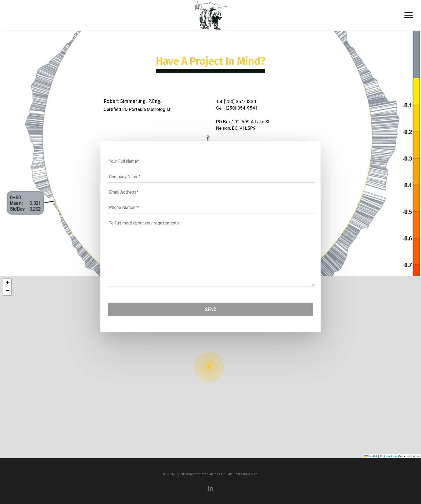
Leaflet (371, 456)
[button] (409, 15)
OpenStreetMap (393, 456)
